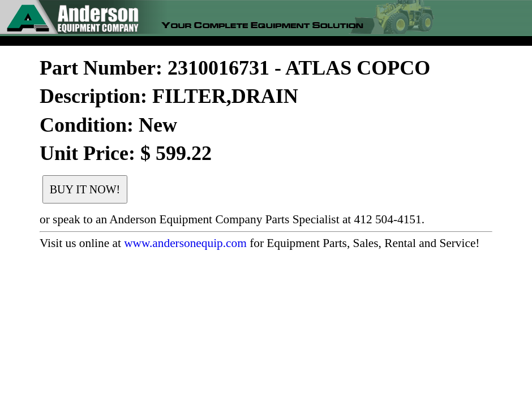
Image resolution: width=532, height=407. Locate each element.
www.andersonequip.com (185, 243)
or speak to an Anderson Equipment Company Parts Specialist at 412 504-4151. (232, 219)
